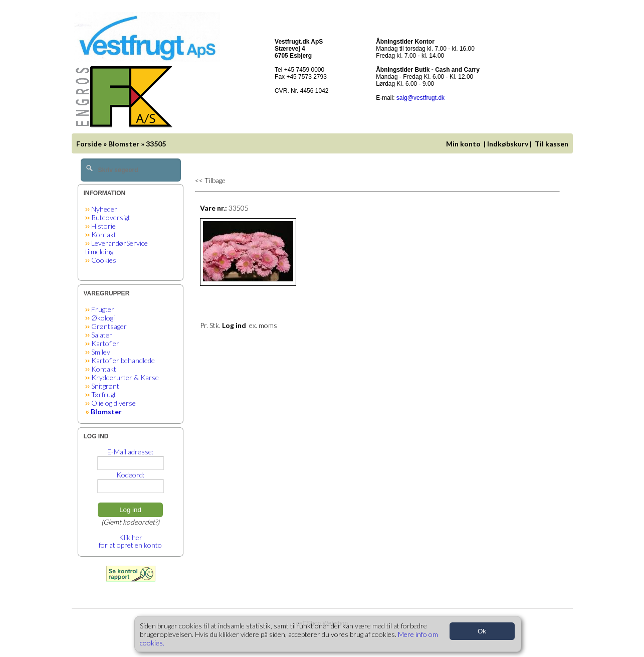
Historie (103, 226)
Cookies (104, 260)
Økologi (103, 318)
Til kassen (552, 144)
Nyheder (104, 209)
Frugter (103, 309)
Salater (102, 335)
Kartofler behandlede (123, 360)
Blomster (124, 144)
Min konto (463, 144)
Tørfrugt (104, 394)
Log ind (130, 510)
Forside (89, 144)
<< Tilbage (210, 180)
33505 (156, 144)
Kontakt (104, 234)
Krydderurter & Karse (125, 377)
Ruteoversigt (111, 217)
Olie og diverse (114, 403)
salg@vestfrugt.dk (420, 98)
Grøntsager (109, 326)
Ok (482, 631)
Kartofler (105, 343)
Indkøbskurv (508, 144)
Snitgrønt (105, 386)
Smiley (101, 352)
